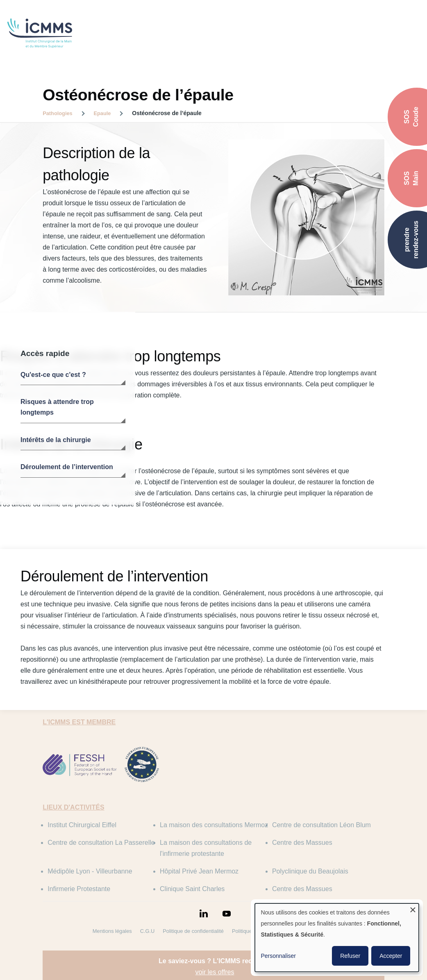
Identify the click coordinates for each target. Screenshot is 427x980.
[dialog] (337, 938)
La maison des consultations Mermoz (214, 825)
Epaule (102, 113)
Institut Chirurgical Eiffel (82, 825)
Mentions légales (112, 931)
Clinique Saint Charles (192, 889)
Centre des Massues (302, 843)
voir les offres (215, 972)
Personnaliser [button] (278, 956)
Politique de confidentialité (193, 931)
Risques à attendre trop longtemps (57, 407)
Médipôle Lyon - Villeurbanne (90, 871)
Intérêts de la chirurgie (56, 440)
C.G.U (148, 931)
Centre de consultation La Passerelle (101, 843)
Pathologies (58, 113)
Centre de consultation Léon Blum (321, 825)
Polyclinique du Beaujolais (310, 871)
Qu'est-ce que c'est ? (53, 375)
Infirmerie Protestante (79, 889)
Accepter (391, 956)
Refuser (350, 956)
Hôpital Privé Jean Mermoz (199, 871)
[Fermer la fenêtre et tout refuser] (413, 909)
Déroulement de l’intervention (67, 467)
